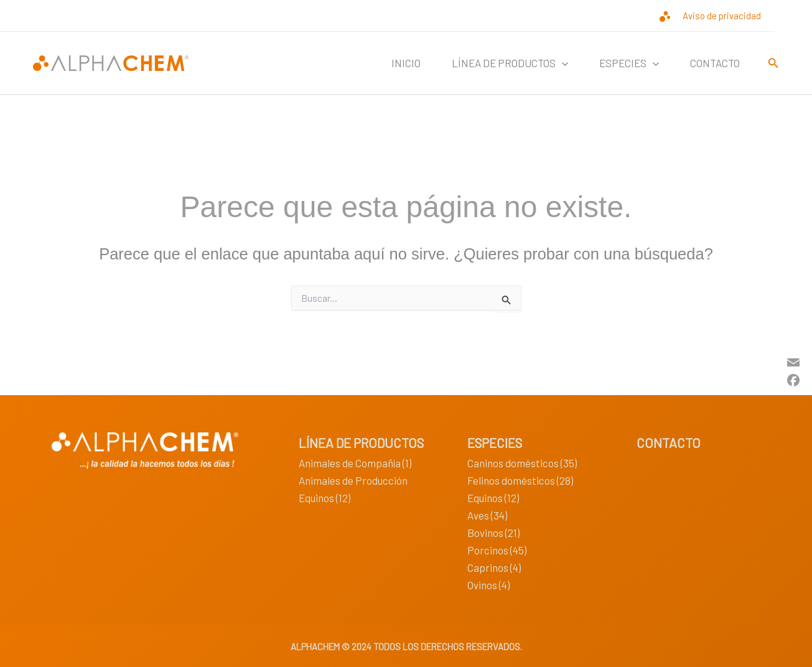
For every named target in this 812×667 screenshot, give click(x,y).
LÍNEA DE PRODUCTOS (510, 63)
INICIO (406, 63)
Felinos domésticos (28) (520, 480)
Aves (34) (487, 515)
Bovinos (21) (493, 533)
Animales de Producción (353, 480)
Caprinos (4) (494, 567)
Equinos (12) (324, 498)
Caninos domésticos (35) (522, 463)
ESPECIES (629, 63)
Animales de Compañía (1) (355, 463)
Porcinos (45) (497, 550)
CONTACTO (715, 63)
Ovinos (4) (488, 585)
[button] (562, 63)
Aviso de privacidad (722, 16)
